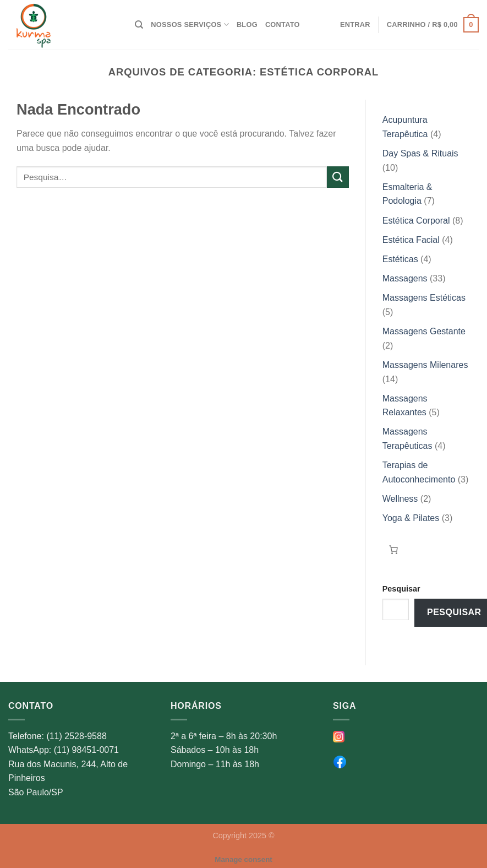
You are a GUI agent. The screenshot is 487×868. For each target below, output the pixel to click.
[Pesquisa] (139, 25)
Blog (247, 25)
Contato (283, 25)
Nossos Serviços (190, 25)
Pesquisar (401, 589)
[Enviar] (338, 177)
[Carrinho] (393, 550)
